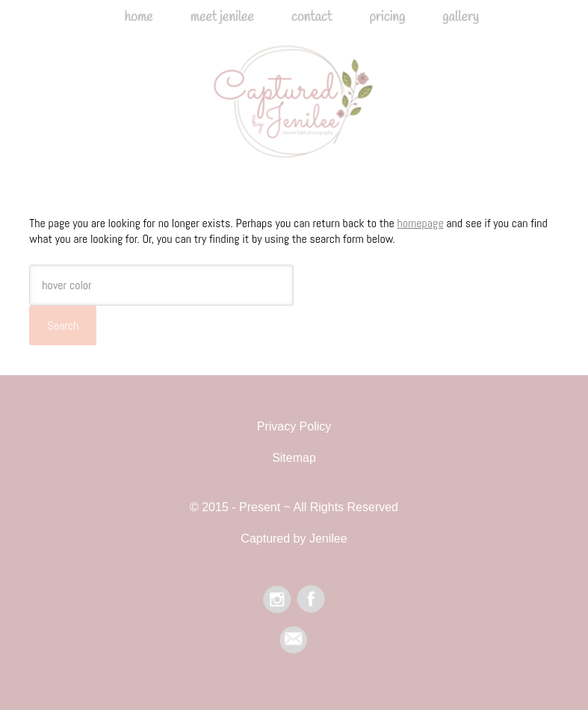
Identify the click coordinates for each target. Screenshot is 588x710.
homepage (420, 223)
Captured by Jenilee (294, 112)
